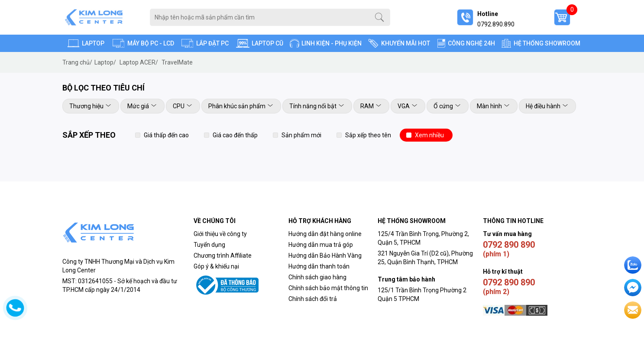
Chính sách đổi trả (313, 299)
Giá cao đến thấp (235, 135)
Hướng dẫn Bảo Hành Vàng (325, 256)
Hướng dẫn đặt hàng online (325, 234)
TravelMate (177, 62)
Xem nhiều (429, 135)
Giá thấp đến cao (166, 135)
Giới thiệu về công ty (220, 234)
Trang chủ (77, 62)
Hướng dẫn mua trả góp (321, 245)
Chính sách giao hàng (317, 277)
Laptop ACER (139, 62)
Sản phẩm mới (301, 135)
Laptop (105, 62)
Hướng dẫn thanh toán (319, 266)
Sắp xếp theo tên (368, 135)
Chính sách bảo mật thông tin (328, 288)
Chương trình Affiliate (223, 256)
